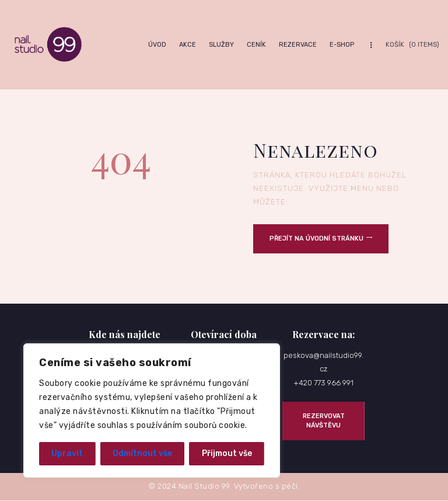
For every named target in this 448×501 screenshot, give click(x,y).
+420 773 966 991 (323, 383)
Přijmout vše (227, 453)
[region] (152, 410)
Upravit (67, 453)
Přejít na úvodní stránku (316, 239)
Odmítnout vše (142, 453)
